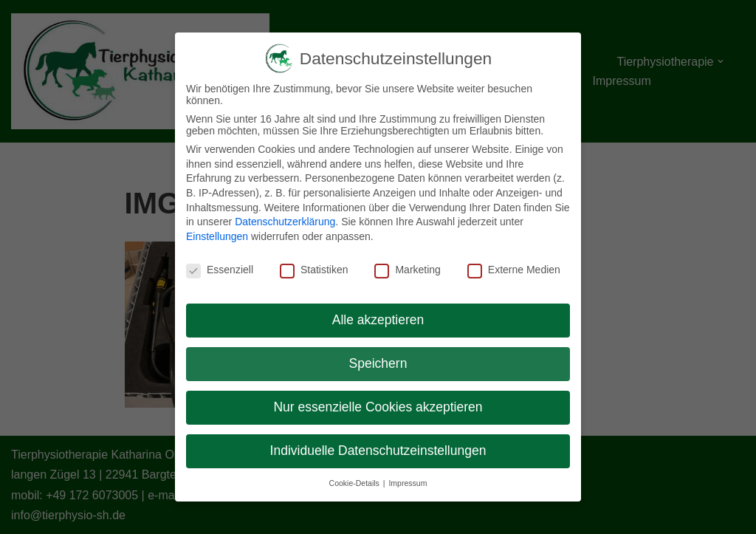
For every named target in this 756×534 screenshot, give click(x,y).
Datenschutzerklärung (285, 222)
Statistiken (314, 270)
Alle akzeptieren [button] (378, 320)
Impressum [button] (408, 483)
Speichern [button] (378, 363)
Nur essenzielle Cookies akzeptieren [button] (378, 407)
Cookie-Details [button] (355, 483)
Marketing (407, 270)
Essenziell (220, 270)
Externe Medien (514, 270)
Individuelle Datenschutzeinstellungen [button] (378, 451)
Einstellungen (217, 236)
